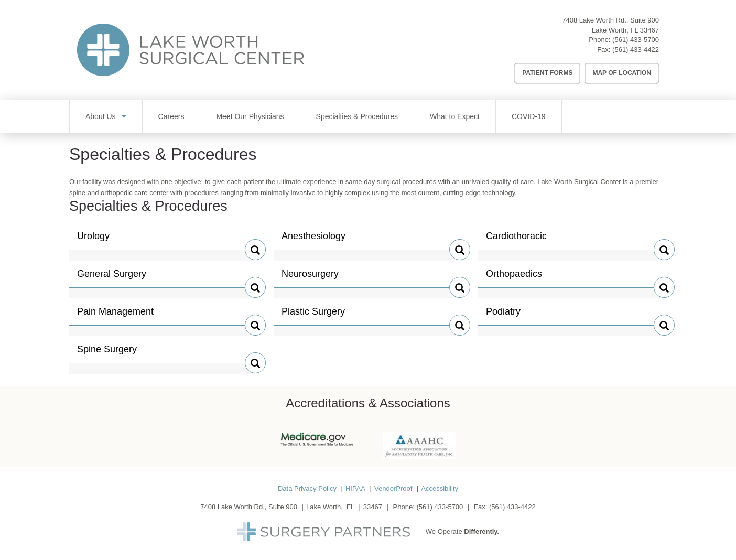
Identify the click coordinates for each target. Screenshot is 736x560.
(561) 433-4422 (636, 50)
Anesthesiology (313, 240)
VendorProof (393, 488)
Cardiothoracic (516, 240)
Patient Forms (547, 73)
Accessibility (440, 488)
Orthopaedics (514, 278)
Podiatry (508, 316)
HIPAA (355, 488)
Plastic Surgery (313, 316)
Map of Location (622, 73)
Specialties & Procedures (357, 116)
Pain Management (115, 316)
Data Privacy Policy (307, 488)
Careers (171, 116)
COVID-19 (529, 116)
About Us (101, 116)
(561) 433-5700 (636, 40)
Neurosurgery (310, 278)
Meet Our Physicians (250, 116)
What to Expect (455, 116)
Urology (99, 240)
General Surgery (112, 278)
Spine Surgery (107, 353)
